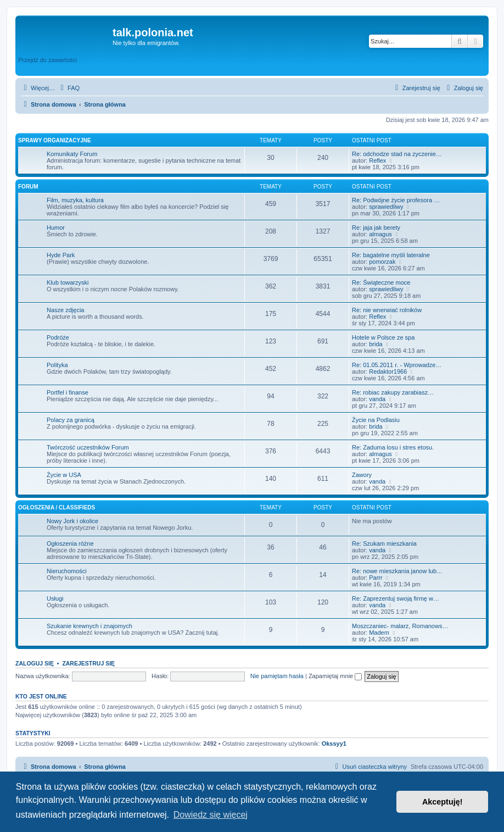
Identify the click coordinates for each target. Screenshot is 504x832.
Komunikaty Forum (72, 154)
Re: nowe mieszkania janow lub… (397, 571)
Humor (56, 228)
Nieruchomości (67, 571)
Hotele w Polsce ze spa (383, 337)
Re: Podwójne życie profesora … (396, 200)
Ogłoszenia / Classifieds (57, 507)
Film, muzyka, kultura (75, 200)
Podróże (58, 337)
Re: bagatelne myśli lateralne (391, 255)
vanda (377, 399)
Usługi (55, 598)
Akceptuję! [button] (443, 802)
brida (376, 344)
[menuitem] (69, 88)
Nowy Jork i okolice (72, 521)
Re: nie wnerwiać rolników (387, 310)
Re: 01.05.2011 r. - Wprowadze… (397, 365)
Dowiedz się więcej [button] (211, 815)
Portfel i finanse (68, 392)
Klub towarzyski (68, 282)
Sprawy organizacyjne (55, 140)
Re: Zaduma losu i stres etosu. (393, 447)
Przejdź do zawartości (47, 60)
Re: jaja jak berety (376, 228)
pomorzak (382, 262)
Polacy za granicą (71, 420)
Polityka (57, 365)
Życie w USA (64, 475)
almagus (380, 234)
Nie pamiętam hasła (277, 676)
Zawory (362, 475)
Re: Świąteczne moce (381, 282)
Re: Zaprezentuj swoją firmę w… (396, 598)
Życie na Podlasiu (376, 420)
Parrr (376, 578)
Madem (379, 633)
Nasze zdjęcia (65, 310)
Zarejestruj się (88, 663)
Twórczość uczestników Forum (88, 447)
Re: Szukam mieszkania (384, 543)
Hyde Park (61, 255)
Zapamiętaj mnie (335, 676)
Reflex (377, 160)
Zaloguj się (35, 663)
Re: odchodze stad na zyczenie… (397, 154)
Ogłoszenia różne (70, 543)
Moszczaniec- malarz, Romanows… (400, 626)
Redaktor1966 (388, 371)
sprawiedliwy (386, 207)
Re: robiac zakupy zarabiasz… (393, 392)
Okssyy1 (334, 744)
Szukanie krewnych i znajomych (89, 626)
